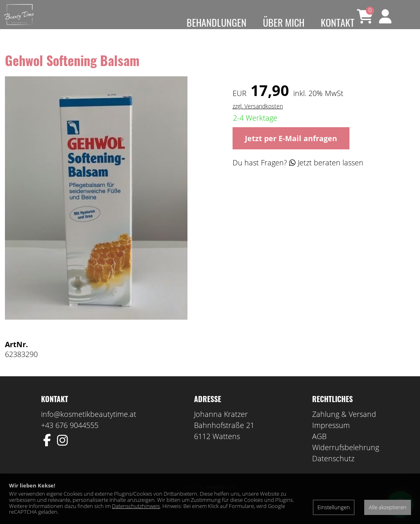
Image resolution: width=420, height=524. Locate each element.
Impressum (331, 437)
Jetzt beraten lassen (326, 174)
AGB (319, 448)
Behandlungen (217, 22)
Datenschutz (333, 471)
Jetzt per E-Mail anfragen (291, 150)
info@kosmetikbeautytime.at (89, 426)
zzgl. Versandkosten (258, 118)
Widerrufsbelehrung (346, 460)
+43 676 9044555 (70, 437)
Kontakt (338, 22)
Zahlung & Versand (344, 426)
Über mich (284, 22)
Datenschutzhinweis (136, 506)
